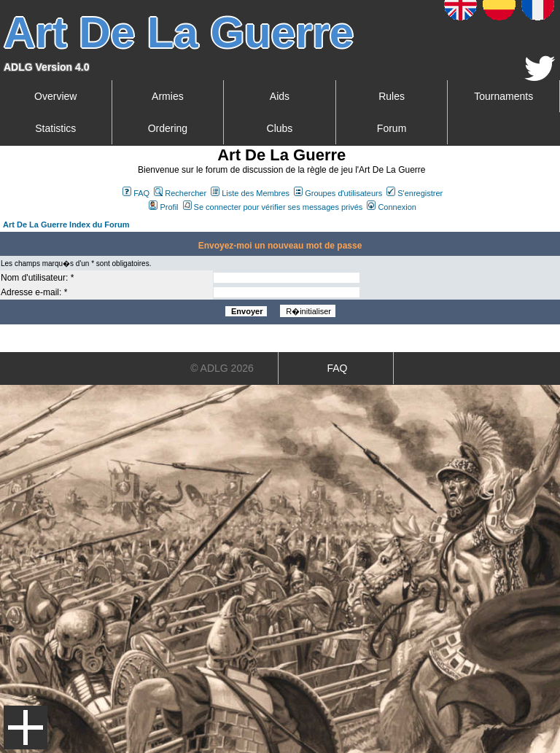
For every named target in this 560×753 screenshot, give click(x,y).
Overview (55, 96)
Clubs (280, 128)
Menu (26, 727)
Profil (163, 207)
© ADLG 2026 (222, 368)
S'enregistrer (415, 193)
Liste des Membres (250, 193)
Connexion (392, 207)
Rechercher (180, 193)
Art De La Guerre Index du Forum (66, 225)
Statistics (55, 128)
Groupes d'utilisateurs (338, 193)
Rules (392, 96)
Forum (392, 128)
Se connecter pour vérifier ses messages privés (273, 207)
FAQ (136, 193)
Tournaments (503, 96)
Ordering (168, 128)
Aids (280, 96)
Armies (168, 96)
